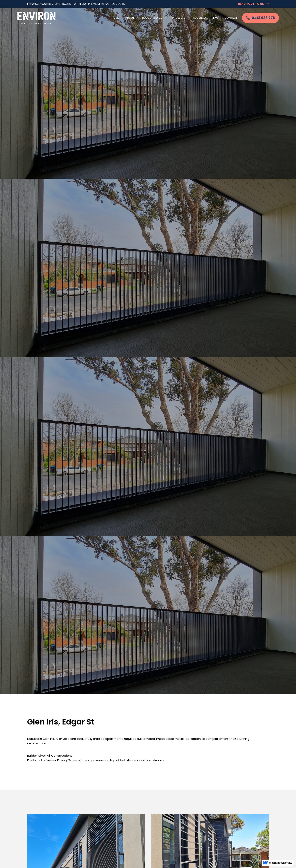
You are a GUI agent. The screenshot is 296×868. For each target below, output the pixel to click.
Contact (231, 18)
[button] (153, 18)
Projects (179, 18)
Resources (199, 18)
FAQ (216, 18)
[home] (37, 18)
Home (115, 18)
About (130, 18)
